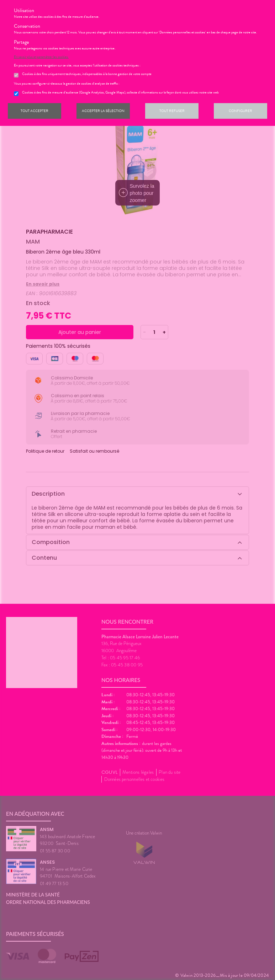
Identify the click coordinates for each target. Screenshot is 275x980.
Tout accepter (35, 111)
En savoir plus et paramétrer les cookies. (41, 57)
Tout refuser (172, 111)
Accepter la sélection (103, 111)
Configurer (240, 111)
